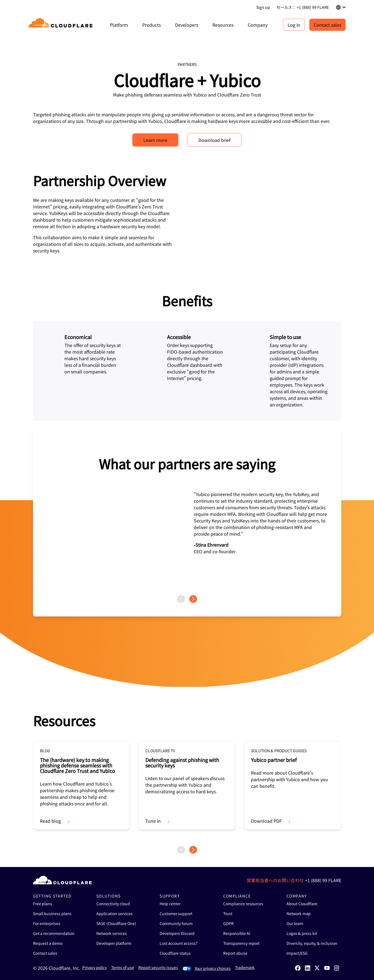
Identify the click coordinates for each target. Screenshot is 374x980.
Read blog (55, 821)
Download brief (214, 140)
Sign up (263, 7)
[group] (187, 513)
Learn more (155, 140)
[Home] (62, 25)
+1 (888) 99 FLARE (323, 880)
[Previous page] (181, 599)
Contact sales (327, 25)
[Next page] (193, 599)
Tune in (158, 821)
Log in (294, 25)
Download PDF (271, 821)
